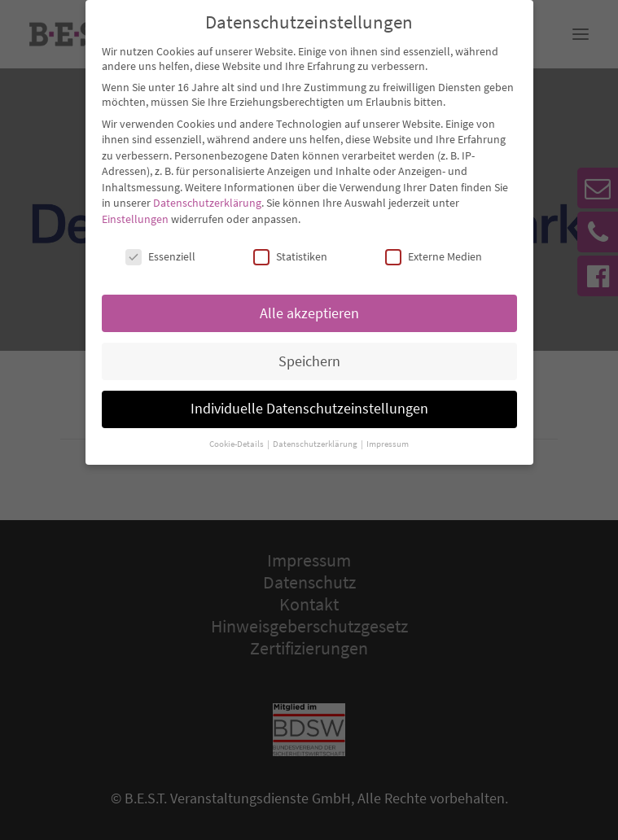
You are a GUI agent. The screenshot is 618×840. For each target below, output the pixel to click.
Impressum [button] (388, 433)
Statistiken (290, 245)
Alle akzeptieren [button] (309, 302)
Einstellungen (135, 208)
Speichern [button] (309, 350)
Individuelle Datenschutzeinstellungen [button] (309, 398)
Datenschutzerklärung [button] (316, 433)
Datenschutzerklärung (207, 192)
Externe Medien (434, 245)
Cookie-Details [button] (237, 433)
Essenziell (160, 245)
